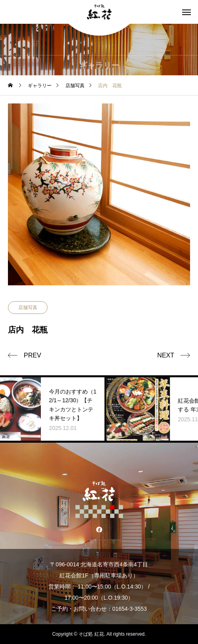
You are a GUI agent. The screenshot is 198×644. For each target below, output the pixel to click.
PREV (33, 355)
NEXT (166, 355)
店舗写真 (28, 308)
